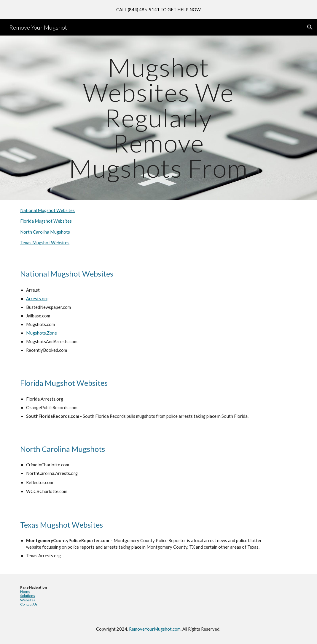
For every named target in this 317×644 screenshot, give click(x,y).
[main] (158, 118)
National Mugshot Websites (47, 210)
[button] (310, 27)
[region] (158, 9)
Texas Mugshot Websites (45, 243)
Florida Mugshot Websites (46, 221)
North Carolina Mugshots (45, 232)
